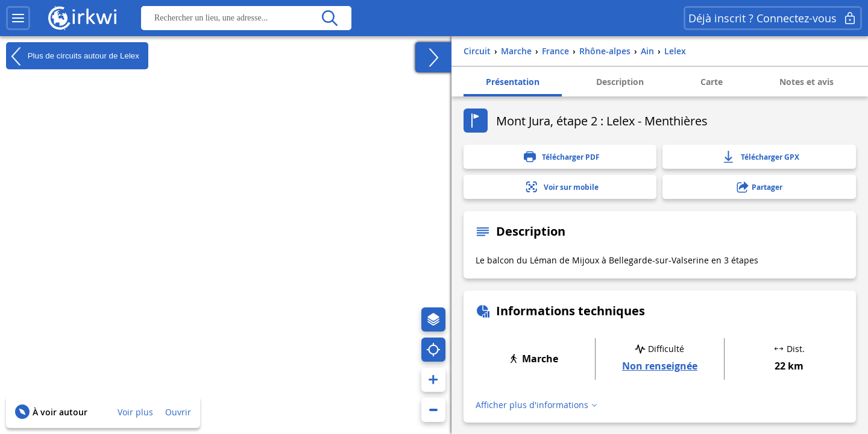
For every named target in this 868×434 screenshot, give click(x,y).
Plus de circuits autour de (73, 56)
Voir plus (135, 412)
